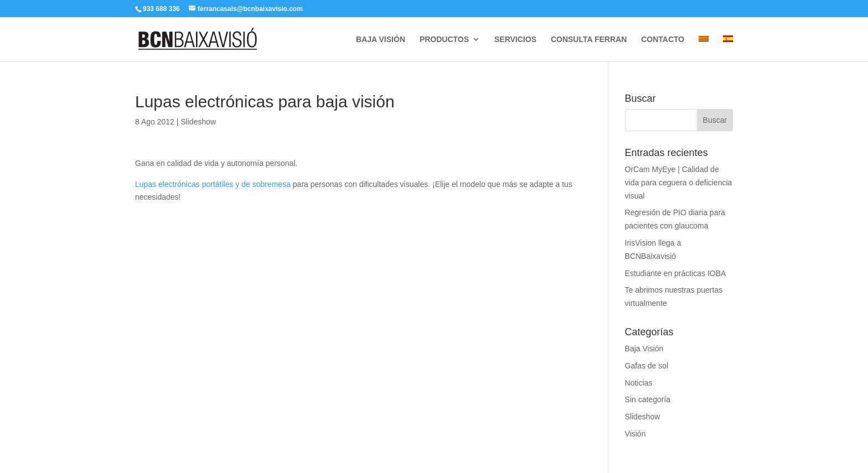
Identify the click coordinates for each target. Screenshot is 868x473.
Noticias (639, 383)
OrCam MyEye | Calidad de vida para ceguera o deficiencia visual (679, 183)
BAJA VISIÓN (381, 40)
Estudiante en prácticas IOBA (676, 273)
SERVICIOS (515, 40)
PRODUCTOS (444, 40)
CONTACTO (663, 40)
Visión (635, 434)
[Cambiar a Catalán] (704, 48)
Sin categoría (648, 399)
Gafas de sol (647, 366)
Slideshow (198, 122)
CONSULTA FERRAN (589, 40)
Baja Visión (644, 349)
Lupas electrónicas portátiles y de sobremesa (214, 184)
